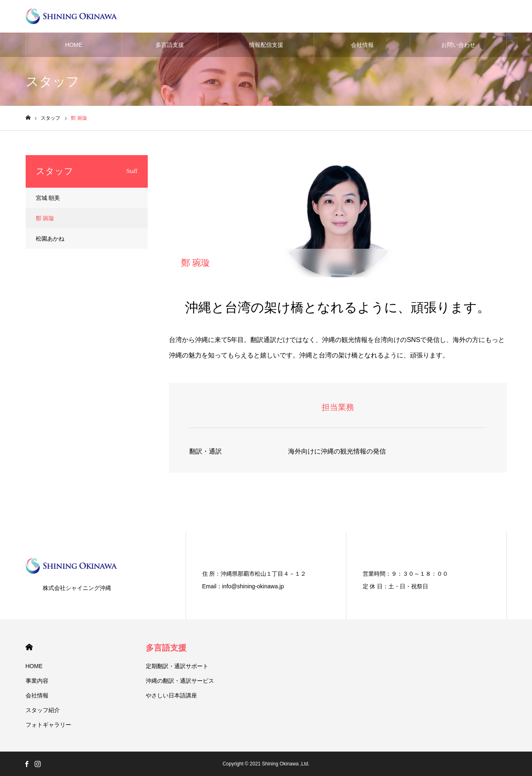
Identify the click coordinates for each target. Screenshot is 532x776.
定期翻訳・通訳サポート (177, 666)
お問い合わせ (458, 45)
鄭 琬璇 (45, 218)
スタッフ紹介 (43, 710)
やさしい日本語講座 (171, 695)
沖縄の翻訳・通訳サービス (180, 681)
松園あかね (50, 239)
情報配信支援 (266, 45)
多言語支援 (170, 45)
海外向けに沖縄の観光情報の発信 (337, 451)
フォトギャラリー (48, 725)
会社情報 (362, 45)
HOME (74, 45)
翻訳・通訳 (206, 451)
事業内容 (37, 681)
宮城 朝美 (48, 198)
